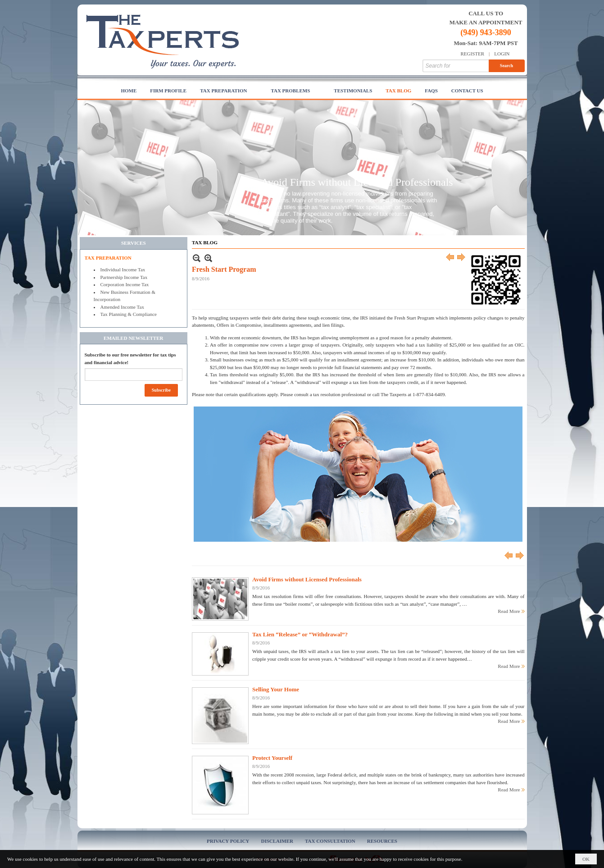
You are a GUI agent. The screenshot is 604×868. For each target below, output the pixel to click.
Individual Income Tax (123, 270)
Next (462, 258)
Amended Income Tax (122, 307)
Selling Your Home (276, 689)
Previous (450, 258)
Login (502, 54)
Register (473, 54)
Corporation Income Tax (125, 284)
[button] (229, 91)
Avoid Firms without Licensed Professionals (357, 182)
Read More (509, 611)
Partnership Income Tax (124, 277)
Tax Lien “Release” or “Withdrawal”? (300, 634)
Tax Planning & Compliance (129, 314)
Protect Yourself (272, 758)
